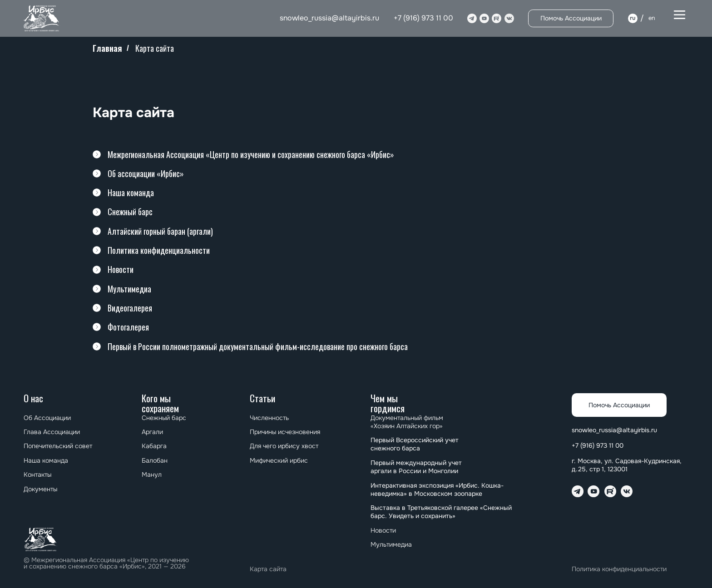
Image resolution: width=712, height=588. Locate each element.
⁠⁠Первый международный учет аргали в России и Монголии (416, 467)
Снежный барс (164, 418)
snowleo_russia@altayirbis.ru (329, 18)
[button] (680, 15)
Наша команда (46, 460)
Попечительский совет (58, 446)
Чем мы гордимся (388, 403)
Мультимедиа (391, 544)
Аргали (152, 432)
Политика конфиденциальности (619, 569)
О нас (33, 398)
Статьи (262, 398)
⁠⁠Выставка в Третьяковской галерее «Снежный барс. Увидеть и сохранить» (441, 512)
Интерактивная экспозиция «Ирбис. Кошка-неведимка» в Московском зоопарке (437, 489)
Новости (383, 530)
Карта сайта (268, 569)
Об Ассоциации (47, 418)
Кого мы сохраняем (160, 403)
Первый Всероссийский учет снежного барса (415, 444)
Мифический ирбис (279, 460)
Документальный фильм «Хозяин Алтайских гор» (408, 422)
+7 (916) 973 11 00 (423, 18)
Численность (269, 418)
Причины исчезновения (285, 432)
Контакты (37, 474)
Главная (107, 49)
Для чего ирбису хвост (284, 446)
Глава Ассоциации (52, 432)
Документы (40, 489)
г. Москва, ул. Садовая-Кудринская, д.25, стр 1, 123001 (627, 465)
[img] (42, 19)
